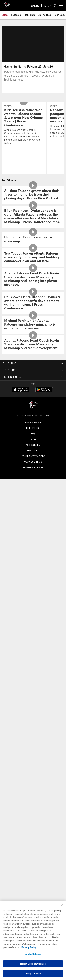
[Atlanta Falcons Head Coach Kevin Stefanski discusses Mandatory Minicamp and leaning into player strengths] (33, 279)
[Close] (62, 905)
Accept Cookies (33, 973)
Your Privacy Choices (33, 456)
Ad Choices (33, 451)
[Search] (55, 6)
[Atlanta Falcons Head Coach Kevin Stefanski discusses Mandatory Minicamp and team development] (33, 345)
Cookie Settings (33, 462)
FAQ (33, 434)
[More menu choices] (61, 5)
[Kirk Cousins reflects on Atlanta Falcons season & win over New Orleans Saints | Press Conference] (24, 125)
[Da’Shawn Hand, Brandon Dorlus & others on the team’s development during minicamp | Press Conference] (33, 303)
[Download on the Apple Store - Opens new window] (21, 390)
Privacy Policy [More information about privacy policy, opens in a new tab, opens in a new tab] (29, 947)
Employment (33, 428)
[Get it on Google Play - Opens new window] (44, 391)
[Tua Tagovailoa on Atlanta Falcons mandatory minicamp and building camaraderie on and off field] (33, 258)
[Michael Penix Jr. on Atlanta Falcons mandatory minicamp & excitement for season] (33, 325)
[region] (33, 940)
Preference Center (33, 467)
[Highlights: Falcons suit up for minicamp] (33, 240)
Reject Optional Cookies (33, 964)
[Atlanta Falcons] (33, 406)
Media (33, 439)
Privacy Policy (33, 422)
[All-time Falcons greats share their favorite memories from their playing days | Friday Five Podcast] (33, 195)
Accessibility (33, 445)
